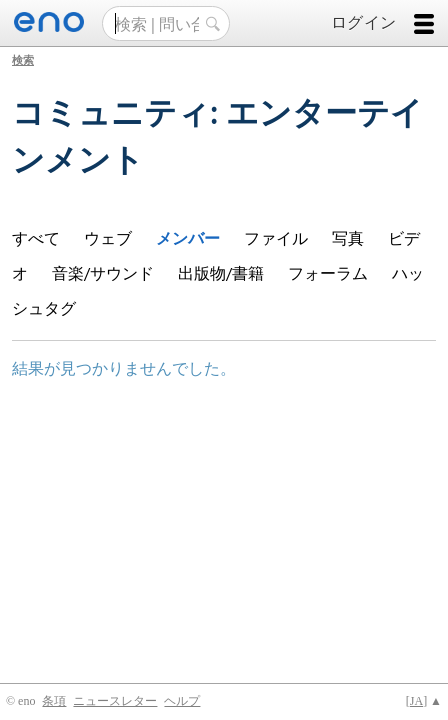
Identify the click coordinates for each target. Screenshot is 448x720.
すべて (36, 237)
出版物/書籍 (221, 272)
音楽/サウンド (103, 272)
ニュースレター (115, 701)
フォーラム (328, 272)
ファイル (276, 237)
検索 (23, 60)
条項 (54, 701)
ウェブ (108, 237)
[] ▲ (424, 701)
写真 (348, 237)
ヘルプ (182, 701)
